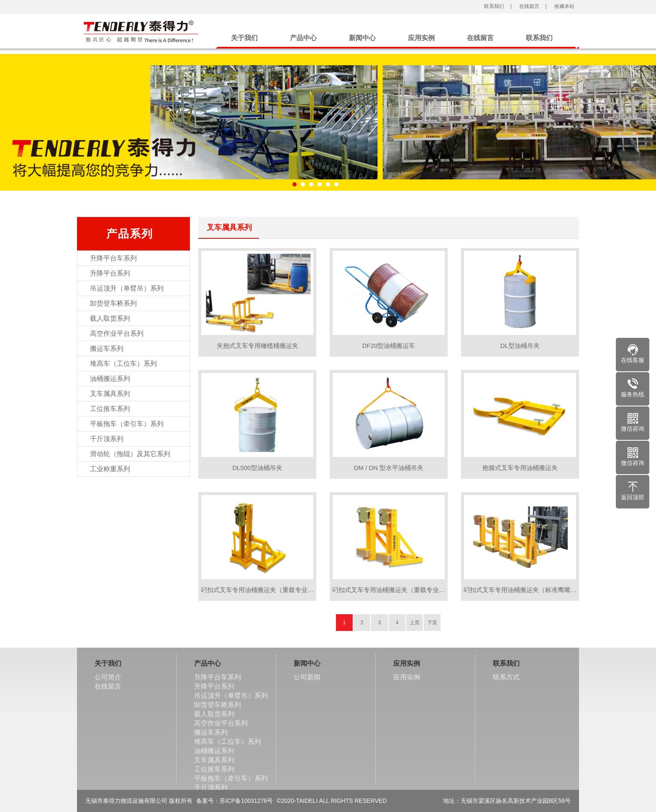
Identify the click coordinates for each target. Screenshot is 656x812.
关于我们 (244, 38)
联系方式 (506, 677)
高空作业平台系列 (117, 333)
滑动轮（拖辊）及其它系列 (130, 454)
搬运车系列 (107, 349)
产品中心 (303, 38)
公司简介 (108, 677)
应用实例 (421, 38)
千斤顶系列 (107, 439)
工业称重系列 (110, 469)
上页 (415, 623)
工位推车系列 (110, 409)
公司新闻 (307, 677)
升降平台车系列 (113, 258)
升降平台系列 (110, 273)
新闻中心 (362, 38)
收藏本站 (563, 6)
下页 (432, 623)
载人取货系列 (110, 318)
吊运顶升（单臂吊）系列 (127, 288)
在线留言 (529, 6)
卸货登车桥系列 (113, 303)
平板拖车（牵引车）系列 (127, 424)
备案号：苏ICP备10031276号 (235, 801)
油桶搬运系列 (110, 379)
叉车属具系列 (110, 394)
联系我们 (493, 6)
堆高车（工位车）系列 (123, 364)
